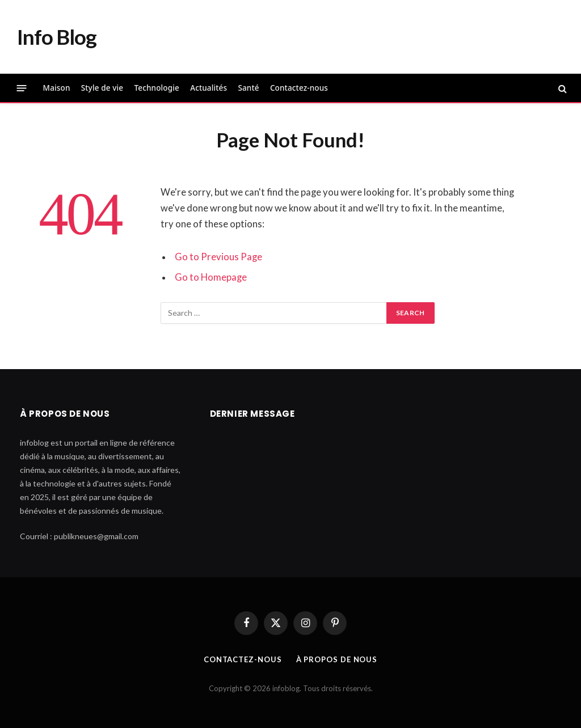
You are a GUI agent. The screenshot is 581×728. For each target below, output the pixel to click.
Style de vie (102, 88)
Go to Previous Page (218, 257)
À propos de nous (337, 659)
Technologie (157, 88)
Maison (57, 88)
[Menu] (22, 88)
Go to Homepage (211, 277)
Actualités (209, 88)
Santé (248, 88)
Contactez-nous (299, 88)
